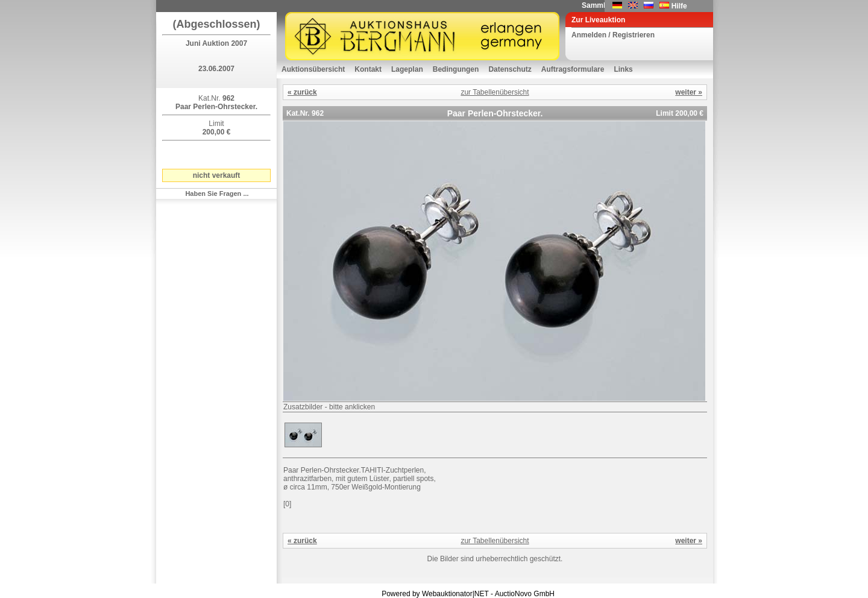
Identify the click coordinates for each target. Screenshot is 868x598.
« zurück (302, 92)
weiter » (689, 92)
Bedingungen (456, 69)
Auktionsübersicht (313, 69)
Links (623, 69)
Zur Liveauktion (598, 20)
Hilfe (679, 6)
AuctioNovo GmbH (525, 594)
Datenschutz (510, 69)
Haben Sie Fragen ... (217, 194)
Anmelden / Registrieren (613, 35)
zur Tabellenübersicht (495, 92)
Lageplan (407, 69)
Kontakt (368, 69)
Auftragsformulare (573, 69)
